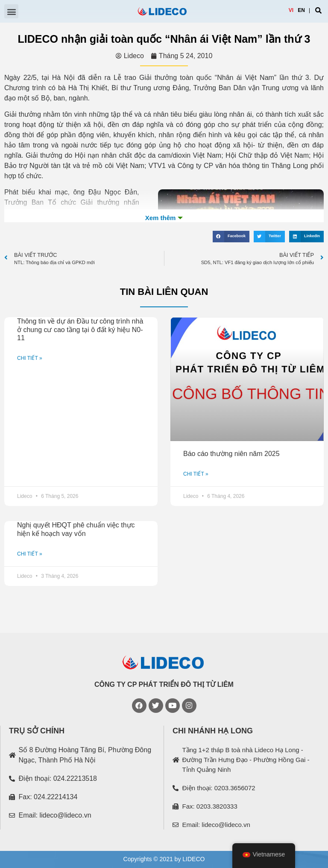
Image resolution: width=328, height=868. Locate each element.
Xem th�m (164, 218)
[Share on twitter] (269, 237)
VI (291, 10)
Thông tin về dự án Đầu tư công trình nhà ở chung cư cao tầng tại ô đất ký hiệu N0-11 (80, 329)
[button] (11, 11)
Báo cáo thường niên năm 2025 (231, 454)
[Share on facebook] (231, 237)
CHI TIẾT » (30, 358)
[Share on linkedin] (306, 237)
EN (301, 10)
